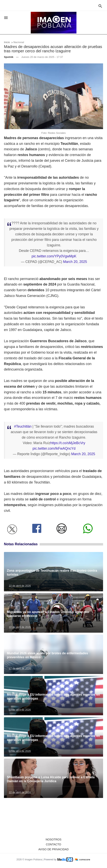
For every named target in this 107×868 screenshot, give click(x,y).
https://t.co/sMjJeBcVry (68, 443)
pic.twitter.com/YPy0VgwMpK (54, 256)
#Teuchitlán (23, 426)
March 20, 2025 (75, 262)
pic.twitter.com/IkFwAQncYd (54, 448)
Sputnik (9, 57)
